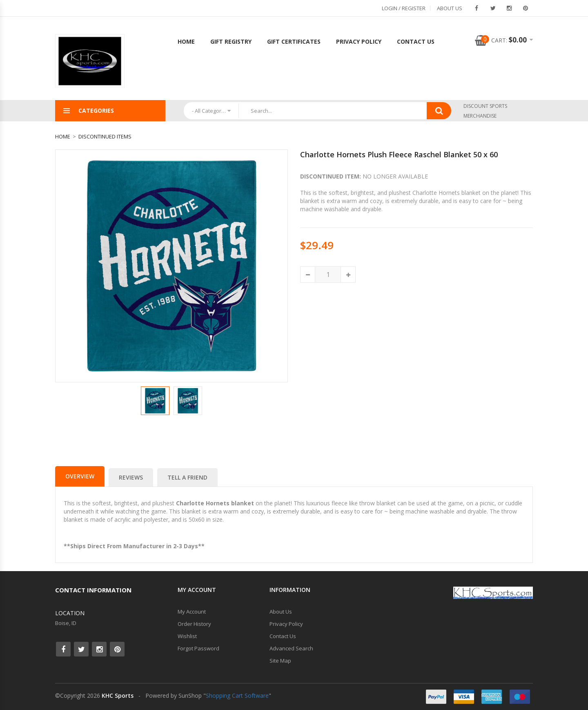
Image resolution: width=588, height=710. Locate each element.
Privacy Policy (359, 41)
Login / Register (404, 8)
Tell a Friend (187, 477)
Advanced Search (291, 648)
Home (186, 41)
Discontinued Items (105, 136)
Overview (80, 476)
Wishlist (187, 636)
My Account (192, 612)
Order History (194, 624)
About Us (450, 8)
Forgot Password (198, 648)
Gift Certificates (294, 41)
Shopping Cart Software (237, 695)
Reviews (131, 477)
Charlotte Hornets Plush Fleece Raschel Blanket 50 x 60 (399, 154)
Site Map (280, 661)
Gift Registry (231, 41)
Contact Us (416, 41)
